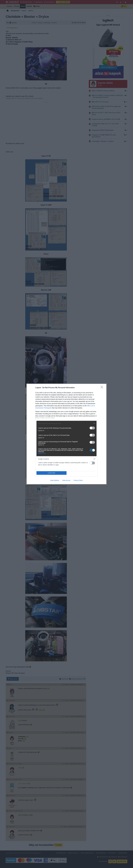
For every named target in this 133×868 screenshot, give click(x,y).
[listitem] (66, 423)
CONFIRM (51, 473)
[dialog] (66, 434)
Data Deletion (55, 480)
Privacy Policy (78, 480)
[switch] (92, 428)
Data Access (66, 480)
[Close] (102, 388)
